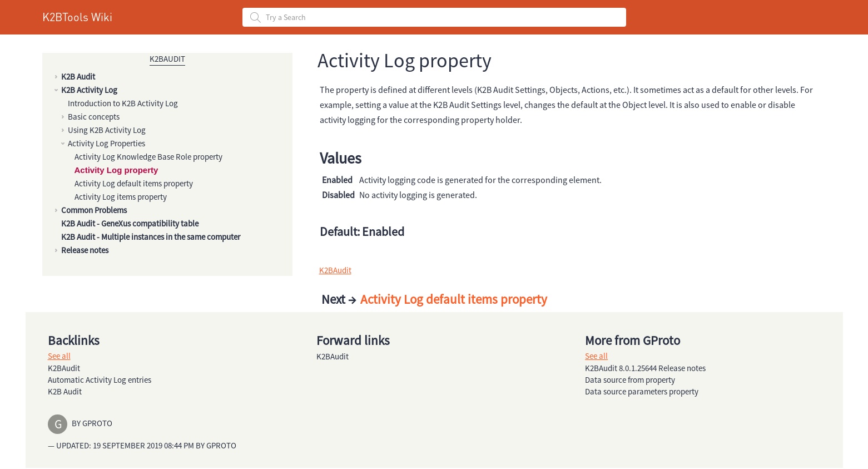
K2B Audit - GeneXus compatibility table (130, 223)
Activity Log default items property (134, 183)
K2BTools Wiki (77, 17)
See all (59, 356)
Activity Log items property (121, 197)
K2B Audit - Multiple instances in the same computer (151, 237)
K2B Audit (78, 76)
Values (341, 158)
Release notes (85, 250)
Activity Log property (116, 170)
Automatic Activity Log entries (100, 380)
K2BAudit (167, 59)
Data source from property (630, 380)
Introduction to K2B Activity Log (123, 103)
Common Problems (94, 210)
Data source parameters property (642, 391)
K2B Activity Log (89, 90)
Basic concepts (94, 117)
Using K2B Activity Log (107, 130)
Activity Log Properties (106, 143)
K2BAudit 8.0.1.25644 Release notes (645, 368)
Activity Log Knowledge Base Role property (148, 157)
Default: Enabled (362, 231)
